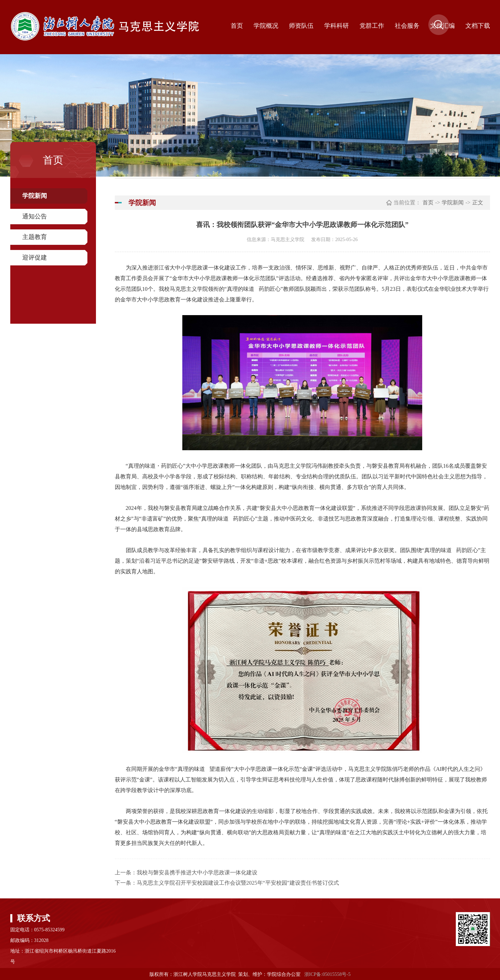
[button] (439, 33)
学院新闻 (35, 196)
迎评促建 (35, 258)
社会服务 (407, 26)
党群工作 (372, 26)
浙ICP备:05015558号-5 (327, 974)
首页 (237, 26)
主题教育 (35, 237)
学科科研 (337, 26)
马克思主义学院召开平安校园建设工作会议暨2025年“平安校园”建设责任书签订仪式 (238, 883)
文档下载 (478, 26)
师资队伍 (301, 26)
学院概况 (266, 26)
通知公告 (35, 216)
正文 (478, 202)
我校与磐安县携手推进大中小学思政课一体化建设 (197, 873)
